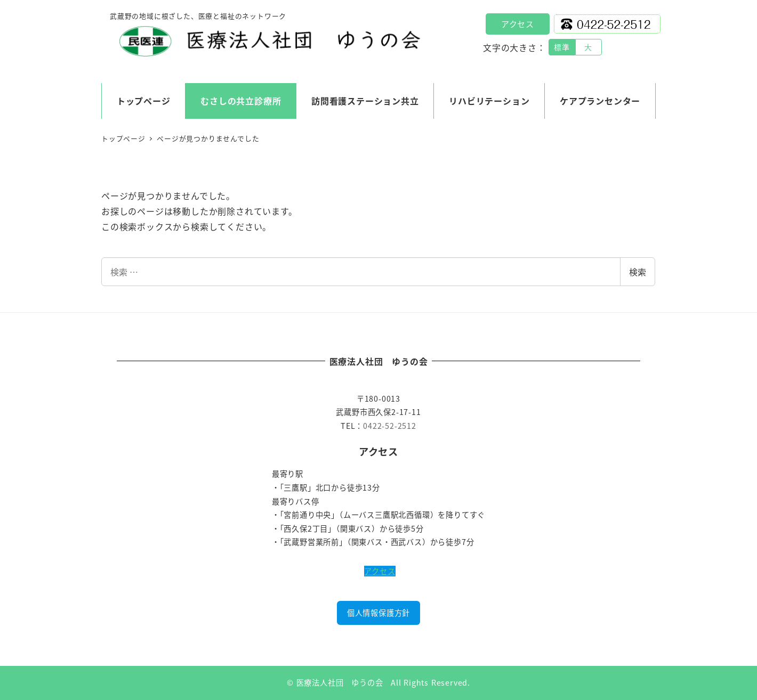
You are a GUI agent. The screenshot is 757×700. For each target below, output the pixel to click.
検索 (638, 272)
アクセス (518, 24)
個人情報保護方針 (378, 613)
